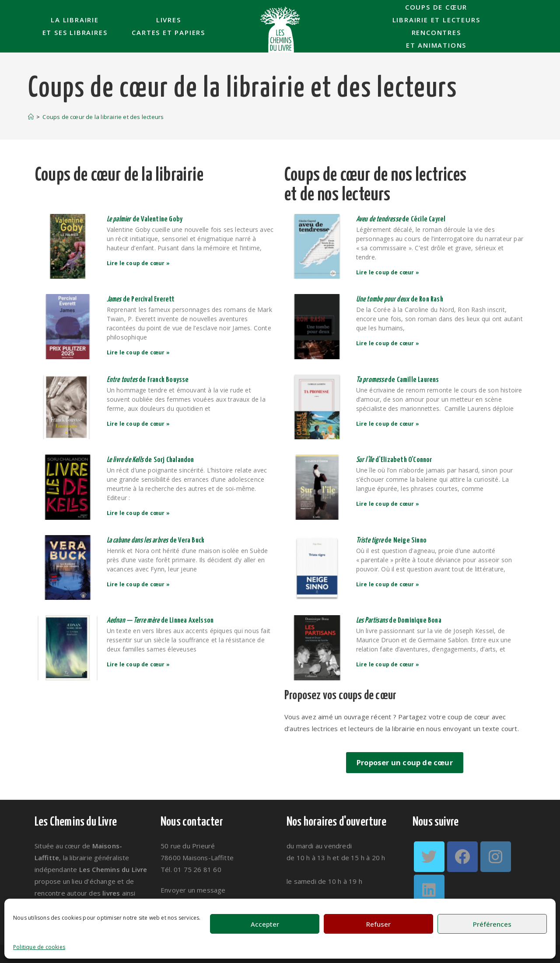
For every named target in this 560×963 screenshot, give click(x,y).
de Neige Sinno (392, 541)
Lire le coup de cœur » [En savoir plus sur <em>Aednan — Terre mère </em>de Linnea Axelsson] (139, 664)
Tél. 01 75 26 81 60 (191, 869)
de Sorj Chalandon (151, 460)
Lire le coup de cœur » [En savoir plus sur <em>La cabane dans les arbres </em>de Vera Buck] (139, 584)
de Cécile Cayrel (402, 219)
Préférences (492, 924)
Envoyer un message (193, 890)
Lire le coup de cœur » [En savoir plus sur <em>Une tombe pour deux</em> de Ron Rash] (388, 343)
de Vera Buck (156, 541)
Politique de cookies (39, 947)
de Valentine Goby (145, 219)
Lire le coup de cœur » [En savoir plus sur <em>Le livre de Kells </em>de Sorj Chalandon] (139, 513)
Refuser (378, 924)
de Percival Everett (142, 299)
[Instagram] (496, 857)
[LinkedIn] (429, 890)
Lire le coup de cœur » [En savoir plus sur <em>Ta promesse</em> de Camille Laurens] (388, 424)
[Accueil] (31, 117)
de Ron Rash (400, 299)
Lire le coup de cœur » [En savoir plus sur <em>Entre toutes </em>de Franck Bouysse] (139, 424)
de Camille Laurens (398, 380)
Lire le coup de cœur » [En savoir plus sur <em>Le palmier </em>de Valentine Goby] (139, 263)
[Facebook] (462, 857)
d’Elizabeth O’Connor (394, 460)
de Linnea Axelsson (161, 621)
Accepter (265, 924)
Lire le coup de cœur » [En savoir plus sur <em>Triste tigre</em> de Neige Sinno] (388, 584)
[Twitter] (429, 857)
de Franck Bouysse (149, 380)
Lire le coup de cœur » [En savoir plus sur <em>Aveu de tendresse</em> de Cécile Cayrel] (388, 272)
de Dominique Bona (399, 621)
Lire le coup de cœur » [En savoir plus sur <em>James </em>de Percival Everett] (139, 352)
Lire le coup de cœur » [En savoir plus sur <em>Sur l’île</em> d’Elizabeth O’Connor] (388, 504)
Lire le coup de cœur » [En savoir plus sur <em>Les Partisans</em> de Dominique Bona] (388, 664)
